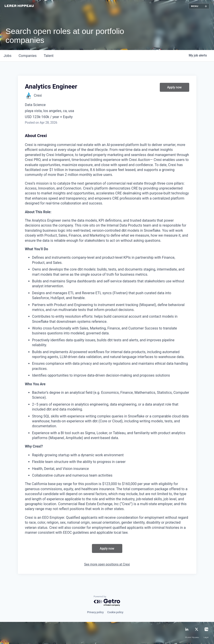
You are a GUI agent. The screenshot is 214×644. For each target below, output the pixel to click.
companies (28, 56)
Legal (206, 638)
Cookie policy (115, 612)
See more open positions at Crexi (107, 564)
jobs (7, 56)
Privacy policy (95, 612)
